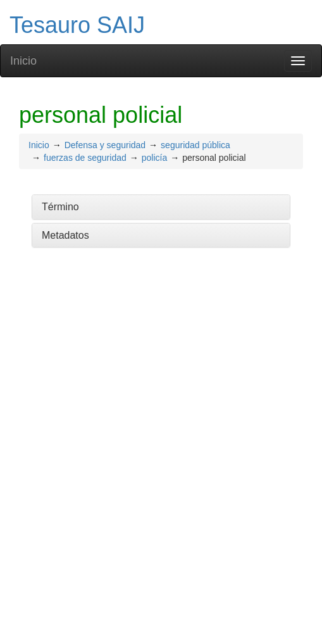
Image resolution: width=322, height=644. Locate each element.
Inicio (23, 61)
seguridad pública (195, 145)
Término (60, 207)
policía (154, 158)
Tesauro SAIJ (77, 25)
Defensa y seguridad (105, 145)
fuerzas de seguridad (85, 158)
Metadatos (65, 235)
